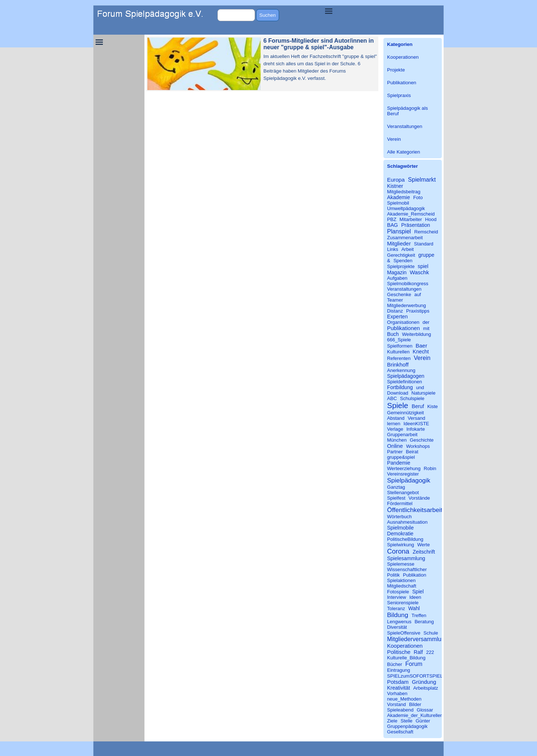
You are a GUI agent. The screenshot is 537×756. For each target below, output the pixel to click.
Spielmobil (398, 203)
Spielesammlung (406, 558)
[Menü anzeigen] (329, 11)
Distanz (395, 311)
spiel (423, 266)
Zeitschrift (424, 552)
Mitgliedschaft (402, 586)
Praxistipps (418, 311)
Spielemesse (401, 564)
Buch (393, 334)
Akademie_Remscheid (411, 214)
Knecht (421, 352)
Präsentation (416, 225)
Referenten (399, 358)
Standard (424, 244)
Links (393, 249)
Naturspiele (424, 393)
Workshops (418, 446)
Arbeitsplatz (426, 688)
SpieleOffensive (404, 633)
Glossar (425, 710)
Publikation (414, 575)
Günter (423, 721)
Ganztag (396, 487)
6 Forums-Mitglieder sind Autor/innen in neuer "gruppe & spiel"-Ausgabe (319, 44)
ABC (392, 398)
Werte (424, 545)
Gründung (424, 682)
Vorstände (419, 498)
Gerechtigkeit (401, 255)
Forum (414, 664)
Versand (417, 418)
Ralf (418, 652)
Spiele (398, 405)
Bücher (395, 664)
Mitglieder (399, 243)
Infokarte (416, 429)
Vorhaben (397, 693)
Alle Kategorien (403, 152)
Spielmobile (400, 528)
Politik (393, 575)
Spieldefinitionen (405, 382)
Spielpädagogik (409, 480)
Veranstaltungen (405, 126)
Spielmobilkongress (408, 284)
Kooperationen (403, 57)
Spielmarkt (422, 179)
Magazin (397, 272)
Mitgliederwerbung (407, 305)
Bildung (398, 615)
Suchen (268, 15)
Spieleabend (400, 710)
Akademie (399, 197)
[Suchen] (236, 15)
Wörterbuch (399, 517)
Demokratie (400, 534)
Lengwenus (399, 622)
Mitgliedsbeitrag (404, 192)
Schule (431, 633)
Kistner (395, 186)
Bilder (415, 704)
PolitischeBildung (405, 539)
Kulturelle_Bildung (406, 658)
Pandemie (399, 463)
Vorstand (397, 704)
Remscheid (426, 232)
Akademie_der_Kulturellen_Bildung (424, 715)
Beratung (424, 622)
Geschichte (422, 440)
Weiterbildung (417, 334)
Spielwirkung (401, 545)
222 (430, 652)
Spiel (418, 592)
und (420, 387)
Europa (396, 180)
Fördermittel (400, 503)
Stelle (407, 721)
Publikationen (402, 83)
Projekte (396, 70)
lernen (394, 424)
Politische (399, 652)
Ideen (415, 597)
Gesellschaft (400, 732)
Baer (421, 346)
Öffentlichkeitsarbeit (415, 510)
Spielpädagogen (406, 376)
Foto (418, 197)
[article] (262, 64)
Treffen (419, 615)
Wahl (414, 608)
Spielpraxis (399, 95)
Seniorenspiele (403, 603)
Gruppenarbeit (402, 435)
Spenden (403, 261)
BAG (393, 225)
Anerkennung (401, 370)
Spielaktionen (401, 580)
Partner (395, 452)
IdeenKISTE (416, 424)
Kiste (432, 406)
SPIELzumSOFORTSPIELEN (418, 676)
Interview (397, 597)
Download (398, 393)
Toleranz (396, 608)
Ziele (392, 721)
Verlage (395, 429)
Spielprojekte (401, 266)
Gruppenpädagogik (407, 726)
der (426, 322)
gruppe (426, 255)
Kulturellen (398, 352)
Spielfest (396, 498)
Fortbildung (400, 387)
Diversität (397, 627)
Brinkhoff (398, 365)
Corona (398, 551)
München (397, 440)
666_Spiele (399, 340)
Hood (431, 219)
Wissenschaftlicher (407, 569)
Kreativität (399, 688)
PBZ (392, 219)
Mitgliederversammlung (418, 639)
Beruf (418, 406)
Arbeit (407, 249)
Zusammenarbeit (405, 238)
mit (426, 328)
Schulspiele (412, 398)
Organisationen (403, 322)
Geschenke (399, 294)
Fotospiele (398, 592)
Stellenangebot (403, 493)
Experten (397, 317)
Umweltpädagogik (406, 208)
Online (395, 446)
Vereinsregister (403, 474)
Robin (430, 468)
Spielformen (400, 346)
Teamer (395, 300)
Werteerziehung (404, 468)
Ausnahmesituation (407, 522)
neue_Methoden (404, 699)
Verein (394, 139)
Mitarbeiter (411, 219)
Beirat (412, 452)
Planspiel (399, 231)
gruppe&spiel (401, 457)
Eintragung (399, 670)
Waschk (419, 272)
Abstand (396, 418)
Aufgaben (397, 278)
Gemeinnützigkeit (405, 413)
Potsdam (398, 682)
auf (418, 294)
